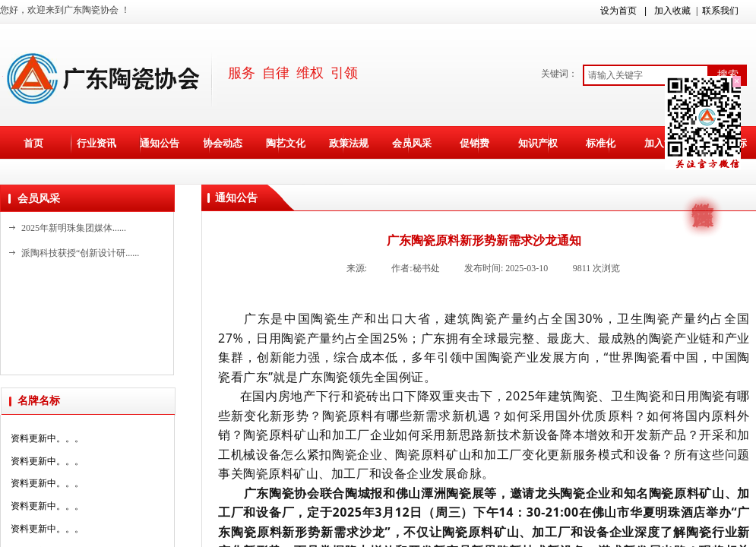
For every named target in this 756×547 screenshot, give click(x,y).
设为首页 (618, 11)
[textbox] (646, 75)
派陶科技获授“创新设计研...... (80, 253)
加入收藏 (672, 11)
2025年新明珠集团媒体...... (74, 228)
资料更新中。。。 (47, 441)
